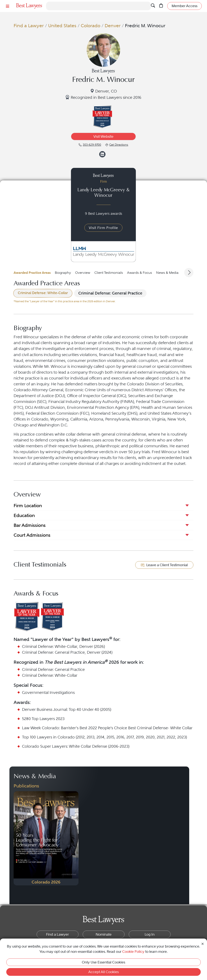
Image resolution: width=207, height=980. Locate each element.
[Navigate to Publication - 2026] (46, 838)
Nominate (104, 934)
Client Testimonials (109, 273)
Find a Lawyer (29, 26)
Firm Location (28, 505)
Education (24, 515)
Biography (63, 273)
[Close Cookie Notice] (203, 943)
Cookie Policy (133, 952)
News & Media (167, 273)
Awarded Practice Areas (32, 273)
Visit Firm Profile (103, 228)
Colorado (91, 26)
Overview (83, 273)
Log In (150, 934)
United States (62, 26)
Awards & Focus (139, 273)
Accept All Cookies (103, 972)
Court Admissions (32, 535)
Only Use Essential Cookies (103, 962)
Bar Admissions (30, 525)
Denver (113, 26)
